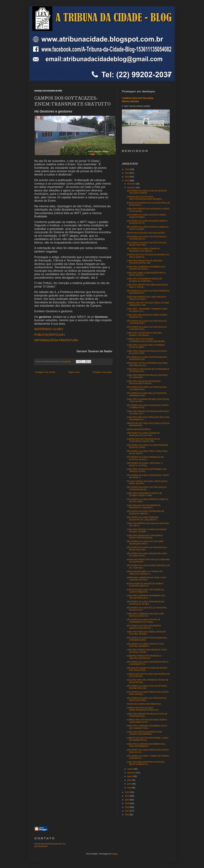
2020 (127, 800)
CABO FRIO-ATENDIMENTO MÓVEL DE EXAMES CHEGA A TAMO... (144, 494)
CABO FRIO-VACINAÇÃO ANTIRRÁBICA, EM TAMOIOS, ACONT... (146, 470)
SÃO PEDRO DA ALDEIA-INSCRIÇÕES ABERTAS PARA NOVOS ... (144, 627)
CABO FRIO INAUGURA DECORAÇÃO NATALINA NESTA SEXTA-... (144, 382)
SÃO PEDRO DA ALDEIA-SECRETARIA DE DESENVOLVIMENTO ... (145, 512)
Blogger (115, 854)
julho (129, 780)
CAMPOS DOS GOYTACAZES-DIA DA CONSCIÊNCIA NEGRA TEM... (143, 440)
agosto (130, 776)
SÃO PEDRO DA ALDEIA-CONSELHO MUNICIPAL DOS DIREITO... (143, 250)
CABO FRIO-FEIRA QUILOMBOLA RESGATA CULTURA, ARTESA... (146, 633)
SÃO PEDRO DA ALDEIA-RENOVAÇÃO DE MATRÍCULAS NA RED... (146, 603)
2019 (127, 803)
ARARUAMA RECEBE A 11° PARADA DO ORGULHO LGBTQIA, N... (145, 573)
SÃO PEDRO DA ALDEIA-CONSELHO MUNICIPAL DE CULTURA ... (143, 434)
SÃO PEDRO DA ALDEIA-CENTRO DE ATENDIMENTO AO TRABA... (144, 621)
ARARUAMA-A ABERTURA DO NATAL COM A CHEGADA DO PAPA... (147, 579)
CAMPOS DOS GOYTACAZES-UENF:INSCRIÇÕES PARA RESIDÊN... (145, 198)
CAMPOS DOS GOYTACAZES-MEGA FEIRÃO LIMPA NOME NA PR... (147, 721)
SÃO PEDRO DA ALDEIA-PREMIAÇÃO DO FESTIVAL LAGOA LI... (145, 458)
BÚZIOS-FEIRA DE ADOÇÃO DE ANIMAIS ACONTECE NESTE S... (145, 585)
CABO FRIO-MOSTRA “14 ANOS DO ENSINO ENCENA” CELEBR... (147, 531)
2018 (127, 807)
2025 (127, 173)
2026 (127, 169)
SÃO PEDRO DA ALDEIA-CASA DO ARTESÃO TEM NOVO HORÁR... (147, 192)
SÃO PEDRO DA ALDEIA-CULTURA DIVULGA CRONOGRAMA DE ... (147, 488)
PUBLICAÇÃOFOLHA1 (50, 335)
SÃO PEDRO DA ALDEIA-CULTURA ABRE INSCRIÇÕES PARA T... (145, 543)
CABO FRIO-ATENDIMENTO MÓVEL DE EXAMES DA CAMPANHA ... (144, 280)
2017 (127, 811)
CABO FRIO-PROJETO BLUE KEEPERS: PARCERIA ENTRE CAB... (145, 262)
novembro (132, 188)
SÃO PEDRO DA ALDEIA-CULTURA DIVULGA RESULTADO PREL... (147, 244)
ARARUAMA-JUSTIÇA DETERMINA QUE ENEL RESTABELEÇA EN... (147, 364)
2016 (127, 815)
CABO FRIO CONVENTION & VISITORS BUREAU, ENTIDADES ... (144, 334)
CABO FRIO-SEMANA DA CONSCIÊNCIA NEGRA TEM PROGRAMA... (145, 537)
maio (129, 788)
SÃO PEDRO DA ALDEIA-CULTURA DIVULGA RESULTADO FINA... (147, 549)
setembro (131, 773)
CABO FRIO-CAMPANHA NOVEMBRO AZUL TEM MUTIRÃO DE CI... (146, 597)
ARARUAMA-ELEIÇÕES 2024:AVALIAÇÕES (146, 233)
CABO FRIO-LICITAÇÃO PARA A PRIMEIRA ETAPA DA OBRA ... (146, 346)
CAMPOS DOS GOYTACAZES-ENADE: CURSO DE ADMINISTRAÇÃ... (148, 739)
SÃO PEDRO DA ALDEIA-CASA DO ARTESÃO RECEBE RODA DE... (147, 687)
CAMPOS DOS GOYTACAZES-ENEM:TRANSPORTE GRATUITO (143, 709)
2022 (127, 792)
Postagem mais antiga (102, 372)
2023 (127, 181)
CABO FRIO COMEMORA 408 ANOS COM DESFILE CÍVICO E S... (145, 615)
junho (130, 784)
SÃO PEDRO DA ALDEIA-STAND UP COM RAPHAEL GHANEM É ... (145, 645)
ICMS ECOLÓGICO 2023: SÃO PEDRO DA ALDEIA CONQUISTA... (145, 591)
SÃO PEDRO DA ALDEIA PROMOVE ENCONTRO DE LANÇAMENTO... (143, 518)
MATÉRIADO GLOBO (49, 329)
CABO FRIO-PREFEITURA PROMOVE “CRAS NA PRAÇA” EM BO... (147, 651)
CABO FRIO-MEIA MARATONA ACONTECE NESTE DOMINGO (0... (146, 763)
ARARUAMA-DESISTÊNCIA (139, 429)
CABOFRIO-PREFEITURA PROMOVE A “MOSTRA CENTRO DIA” (144, 657)
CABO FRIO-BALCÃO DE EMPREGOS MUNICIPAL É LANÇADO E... (144, 507)
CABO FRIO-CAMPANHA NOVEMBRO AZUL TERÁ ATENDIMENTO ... (146, 745)
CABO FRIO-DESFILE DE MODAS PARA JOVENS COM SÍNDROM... (144, 733)
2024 (127, 177)
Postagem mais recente (45, 372)
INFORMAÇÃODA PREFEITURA (56, 340)
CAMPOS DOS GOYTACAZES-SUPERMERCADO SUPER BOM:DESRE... (146, 340)
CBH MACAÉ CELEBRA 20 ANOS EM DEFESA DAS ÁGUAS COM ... (147, 669)
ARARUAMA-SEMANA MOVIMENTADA (144, 704)
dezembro (132, 184)
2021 (127, 796)
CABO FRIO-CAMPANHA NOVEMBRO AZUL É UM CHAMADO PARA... (147, 727)
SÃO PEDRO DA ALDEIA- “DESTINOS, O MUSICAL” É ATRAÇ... (145, 464)
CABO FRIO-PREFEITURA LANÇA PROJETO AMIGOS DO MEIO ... (146, 298)
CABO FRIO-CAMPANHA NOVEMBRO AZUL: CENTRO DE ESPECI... (146, 268)
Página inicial (74, 372)
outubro (131, 769)
